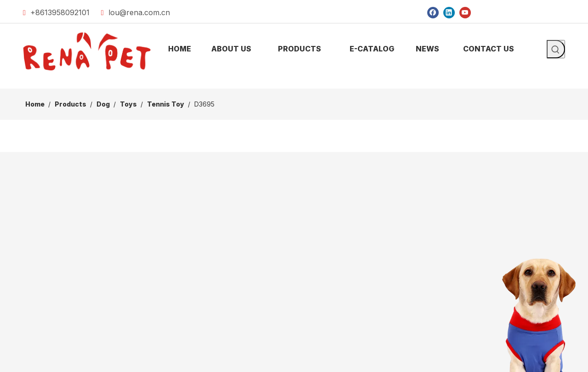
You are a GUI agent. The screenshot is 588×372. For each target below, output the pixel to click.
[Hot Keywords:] (556, 49)
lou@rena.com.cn (139, 12)
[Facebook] (433, 12)
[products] (294, 81)
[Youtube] (465, 12)
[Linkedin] (449, 12)
